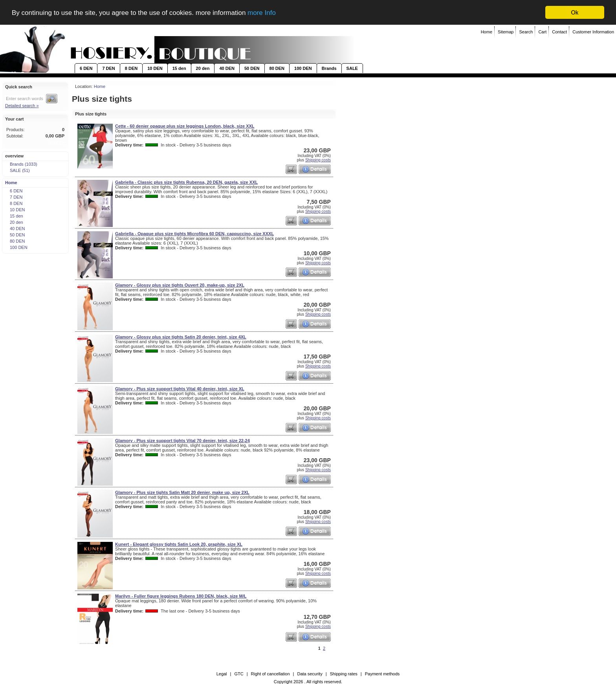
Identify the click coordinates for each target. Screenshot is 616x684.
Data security (310, 674)
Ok (575, 12)
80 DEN (277, 68)
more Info (262, 13)
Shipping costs (318, 160)
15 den (179, 68)
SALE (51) (17, 170)
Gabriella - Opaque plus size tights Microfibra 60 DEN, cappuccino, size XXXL (194, 234)
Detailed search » (22, 106)
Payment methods (382, 674)
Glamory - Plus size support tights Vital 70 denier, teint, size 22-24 (182, 441)
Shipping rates (344, 674)
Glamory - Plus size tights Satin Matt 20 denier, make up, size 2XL (182, 492)
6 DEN (86, 68)
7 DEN (108, 68)
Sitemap (506, 32)
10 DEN (155, 68)
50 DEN (252, 68)
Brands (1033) (21, 164)
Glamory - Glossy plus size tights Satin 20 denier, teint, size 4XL (181, 337)
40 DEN (227, 68)
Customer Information (593, 32)
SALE (352, 68)
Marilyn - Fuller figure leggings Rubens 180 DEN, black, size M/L (181, 596)
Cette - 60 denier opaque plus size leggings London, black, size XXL (185, 126)
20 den (203, 68)
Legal (222, 674)
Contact (559, 32)
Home (487, 32)
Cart (542, 32)
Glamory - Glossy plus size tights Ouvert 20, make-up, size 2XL (180, 285)
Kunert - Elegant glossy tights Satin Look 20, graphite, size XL (179, 544)
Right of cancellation (270, 674)
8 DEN (131, 68)
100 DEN (303, 68)
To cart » (56, 142)
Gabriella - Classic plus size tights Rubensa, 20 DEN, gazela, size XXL (186, 182)
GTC (239, 674)
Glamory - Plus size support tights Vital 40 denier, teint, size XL (180, 389)
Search (526, 32)
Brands (329, 68)
